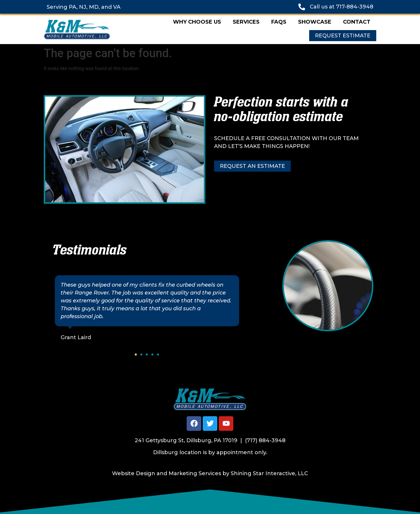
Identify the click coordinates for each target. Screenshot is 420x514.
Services (246, 22)
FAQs (279, 22)
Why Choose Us (197, 22)
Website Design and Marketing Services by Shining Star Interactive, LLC (210, 473)
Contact (357, 22)
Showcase (315, 22)
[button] (136, 354)
